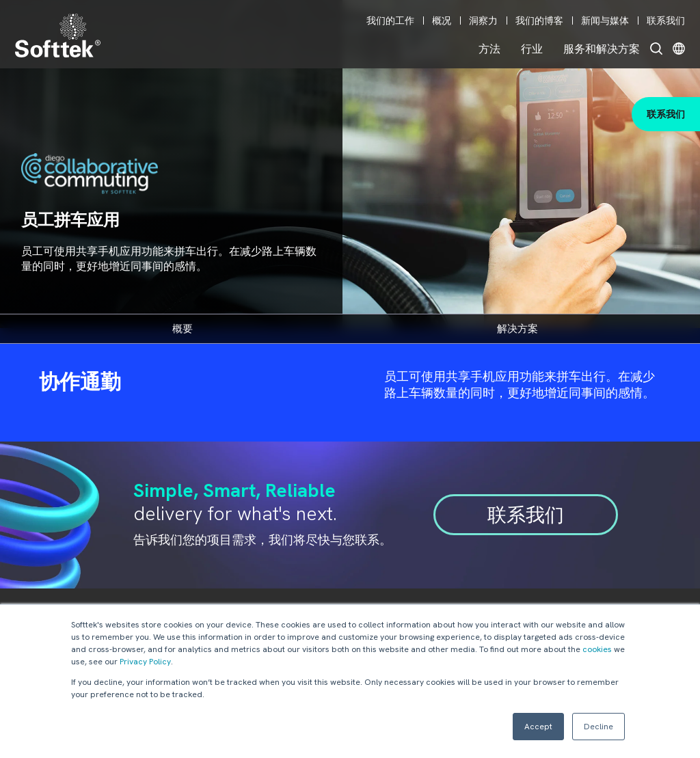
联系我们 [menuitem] (666, 21)
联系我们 (666, 114)
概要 (183, 329)
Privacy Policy (145, 662)
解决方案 (517, 329)
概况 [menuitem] (442, 21)
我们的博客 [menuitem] (539, 21)
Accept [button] (538, 727)
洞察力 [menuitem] (483, 21)
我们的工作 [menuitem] (390, 21)
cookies (597, 649)
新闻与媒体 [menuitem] (605, 21)
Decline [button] (598, 727)
